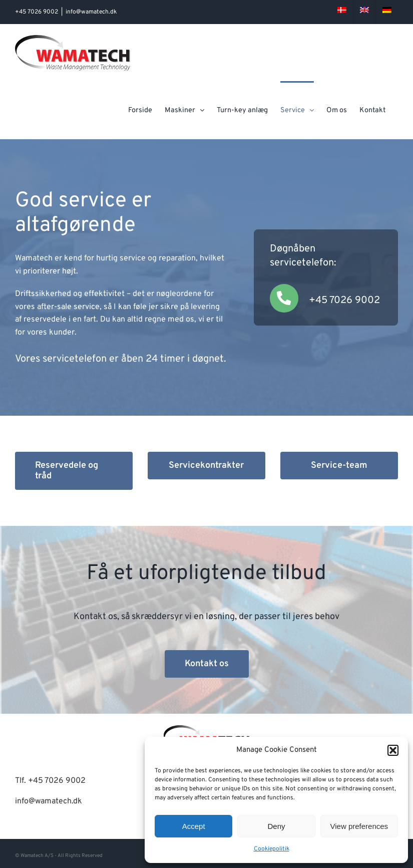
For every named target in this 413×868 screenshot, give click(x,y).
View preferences (359, 826)
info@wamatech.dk (91, 12)
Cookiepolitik (272, 849)
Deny (276, 826)
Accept (194, 826)
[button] (393, 750)
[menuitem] (342, 12)
